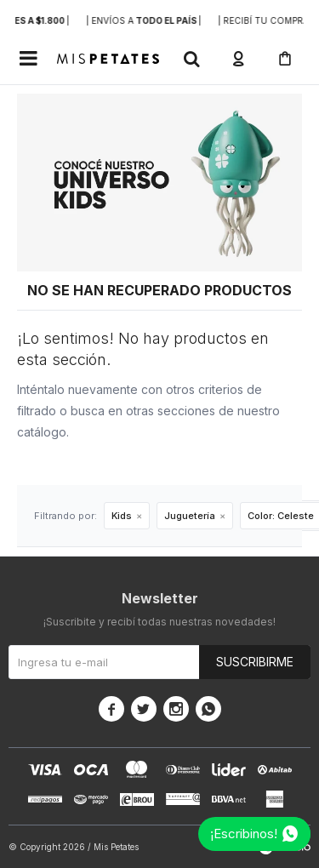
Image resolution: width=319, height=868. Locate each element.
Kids (122, 516)
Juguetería (190, 516)
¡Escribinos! (244, 834)
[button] (191, 59)
